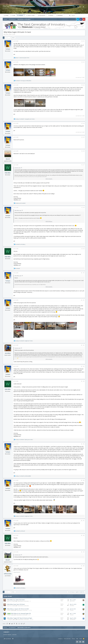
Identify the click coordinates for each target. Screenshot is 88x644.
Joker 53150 (9, 601)
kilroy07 (8, 560)
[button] (24, 15)
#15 (84, 444)
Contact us (60, 639)
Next (13, 38)
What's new (31, 15)
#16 (84, 480)
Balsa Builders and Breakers (23, 601)
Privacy (73, 639)
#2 (84, 62)
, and (22, 58)
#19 (84, 552)
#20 (84, 566)
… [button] (9, 38)
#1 (84, 41)
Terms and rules (67, 639)
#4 (84, 123)
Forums (21, 15)
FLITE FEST (14, 635)
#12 (84, 345)
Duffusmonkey (8, 574)
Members (60, 15)
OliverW (8, 159)
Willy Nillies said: (18, 210)
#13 (84, 366)
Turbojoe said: (18, 168)
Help (77, 639)
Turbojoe (7, 34)
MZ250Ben (72, 606)
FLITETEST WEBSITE (7, 635)
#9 (84, 249)
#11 (84, 300)
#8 (84, 208)
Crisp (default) (7, 639)
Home (7, 15)
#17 (84, 520)
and (20, 203)
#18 (84, 535)
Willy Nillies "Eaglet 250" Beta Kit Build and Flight (20, 618)
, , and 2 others (25, 119)
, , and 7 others (24, 341)
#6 (84, 151)
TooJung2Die (10, 620)
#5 (84, 137)
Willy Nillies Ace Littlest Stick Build (16, 600)
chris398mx (8, 353)
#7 (84, 165)
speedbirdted (73, 619)
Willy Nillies (8, 173)
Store (13, 15)
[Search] (78, 15)
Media (52, 15)
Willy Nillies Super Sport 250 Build (16, 604)
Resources (42, 15)
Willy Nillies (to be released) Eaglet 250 (21, 614)
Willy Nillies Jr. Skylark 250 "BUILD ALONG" (18, 609)
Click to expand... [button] (49, 179)
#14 (84, 381)
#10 (84, 273)
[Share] (82, 41)
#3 (84, 85)
